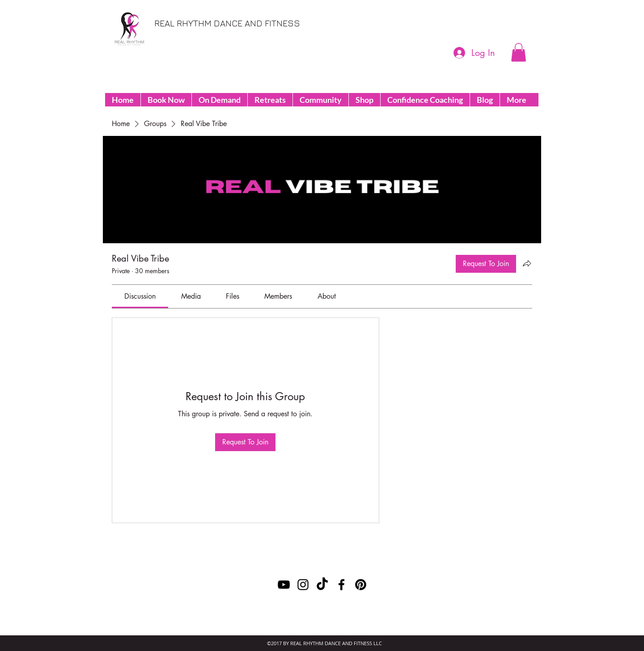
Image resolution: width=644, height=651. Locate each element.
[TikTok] (322, 585)
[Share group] (527, 263)
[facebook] (519, 24)
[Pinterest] (505, 24)
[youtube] (532, 24)
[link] (140, 296)
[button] (519, 52)
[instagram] (546, 24)
